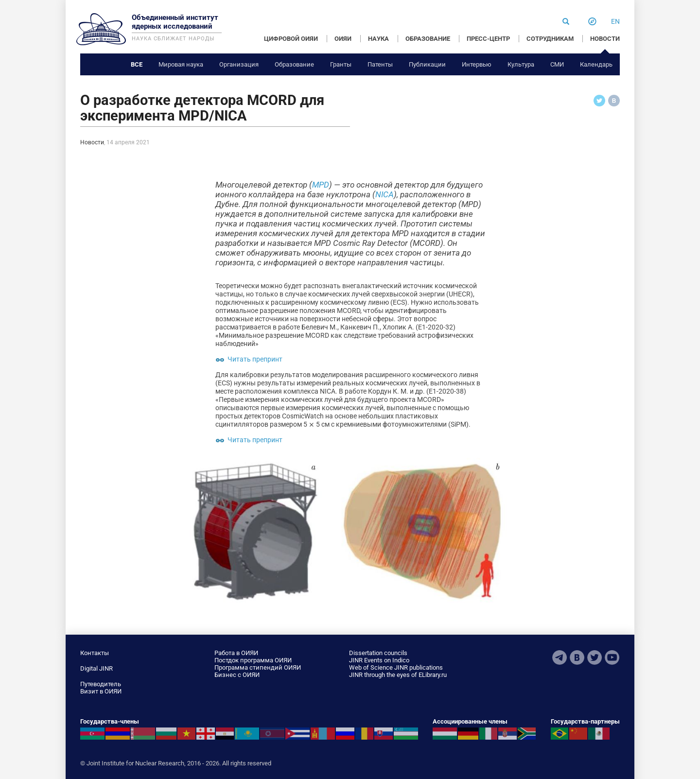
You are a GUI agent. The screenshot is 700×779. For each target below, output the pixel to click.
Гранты (341, 64)
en (615, 21)
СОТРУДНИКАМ (550, 39)
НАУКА (378, 39)
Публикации (427, 64)
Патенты (380, 64)
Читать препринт (255, 359)
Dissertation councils (378, 653)
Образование (294, 64)
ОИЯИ (343, 39)
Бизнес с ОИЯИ (237, 675)
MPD (321, 185)
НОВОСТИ (605, 39)
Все (137, 64)
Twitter (595, 658)
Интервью (477, 64)
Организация (239, 64)
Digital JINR (96, 668)
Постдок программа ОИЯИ (253, 660)
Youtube (612, 658)
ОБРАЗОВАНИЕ (428, 39)
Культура (521, 64)
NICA (385, 194)
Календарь (596, 64)
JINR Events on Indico (379, 660)
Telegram (560, 658)
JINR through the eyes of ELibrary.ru (398, 675)
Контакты (95, 653)
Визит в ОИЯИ (101, 691)
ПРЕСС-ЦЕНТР (488, 39)
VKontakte (577, 658)
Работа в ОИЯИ (236, 653)
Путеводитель (101, 684)
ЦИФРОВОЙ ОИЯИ (291, 39)
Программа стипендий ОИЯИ (258, 667)
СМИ (557, 64)
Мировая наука (181, 64)
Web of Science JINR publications (396, 667)
